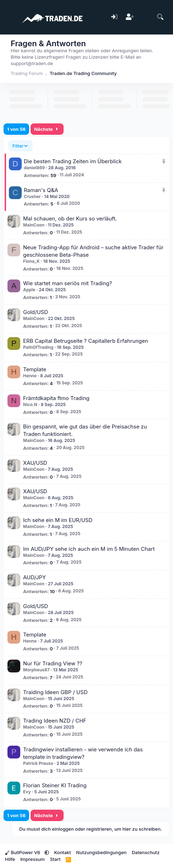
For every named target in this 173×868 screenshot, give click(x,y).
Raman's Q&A (41, 190)
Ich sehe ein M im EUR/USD (58, 520)
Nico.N (30, 404)
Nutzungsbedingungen (101, 852)
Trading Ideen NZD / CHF (55, 721)
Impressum (33, 859)
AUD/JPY (34, 577)
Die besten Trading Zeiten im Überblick (73, 161)
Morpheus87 (36, 670)
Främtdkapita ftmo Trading (56, 398)
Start (55, 859)
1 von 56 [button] (16, 129)
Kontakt (63, 852)
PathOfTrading (38, 347)
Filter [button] (18, 146)
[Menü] (10, 17)
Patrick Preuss (38, 763)
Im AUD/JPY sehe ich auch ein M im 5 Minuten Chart (89, 549)
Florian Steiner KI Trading (55, 785)
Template (35, 369)
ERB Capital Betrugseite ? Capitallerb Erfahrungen (86, 341)
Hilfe (10, 859)
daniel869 (34, 168)
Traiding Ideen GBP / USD (55, 692)
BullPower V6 (23, 852)
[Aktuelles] (145, 17)
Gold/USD (36, 312)
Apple (29, 290)
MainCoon (34, 225)
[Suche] (160, 17)
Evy (27, 792)
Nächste (47, 129)
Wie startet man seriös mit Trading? (67, 283)
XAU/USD (35, 463)
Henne (30, 376)
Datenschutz (146, 852)
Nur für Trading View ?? (53, 663)
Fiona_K (31, 261)
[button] (47, 852)
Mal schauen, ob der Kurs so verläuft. (70, 219)
